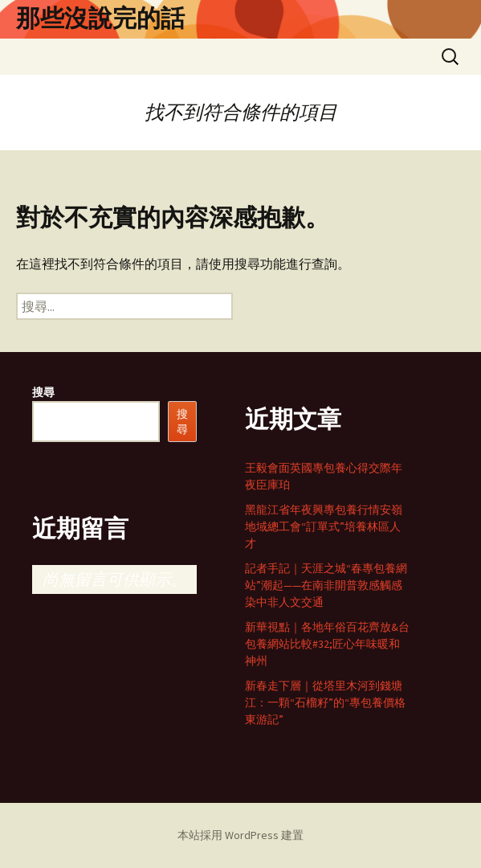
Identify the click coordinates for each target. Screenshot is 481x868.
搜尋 (43, 392)
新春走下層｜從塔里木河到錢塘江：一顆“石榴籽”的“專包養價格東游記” (325, 702)
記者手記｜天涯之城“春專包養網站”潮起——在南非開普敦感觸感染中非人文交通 (326, 585)
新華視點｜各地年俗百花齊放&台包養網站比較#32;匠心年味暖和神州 (327, 644)
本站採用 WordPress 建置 (240, 835)
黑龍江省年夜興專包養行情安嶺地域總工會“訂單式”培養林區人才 (324, 526)
